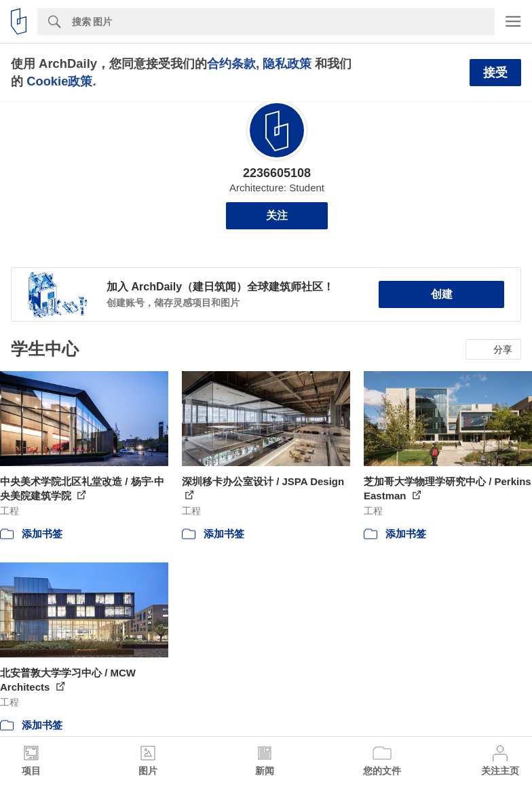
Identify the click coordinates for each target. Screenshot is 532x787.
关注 (277, 215)
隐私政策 (287, 63)
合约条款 (231, 63)
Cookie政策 (59, 81)
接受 (495, 73)
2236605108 (277, 173)
